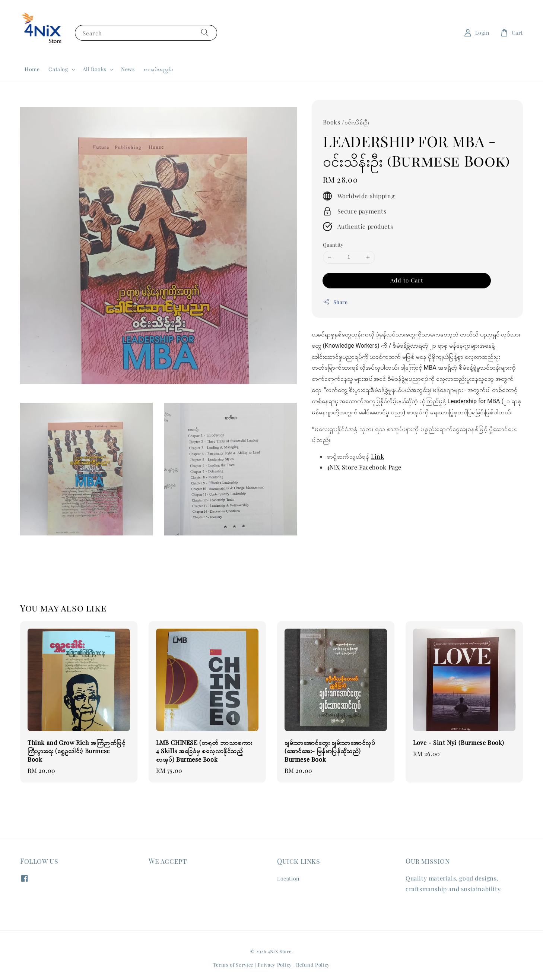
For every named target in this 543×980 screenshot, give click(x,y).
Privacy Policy (275, 965)
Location (288, 879)
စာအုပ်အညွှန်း (158, 69)
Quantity (333, 245)
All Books (95, 69)
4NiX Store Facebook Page (364, 467)
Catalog (58, 69)
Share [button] (335, 302)
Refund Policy (313, 965)
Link (377, 456)
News (128, 69)
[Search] (205, 33)
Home (32, 69)
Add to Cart (407, 280)
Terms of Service (233, 965)
